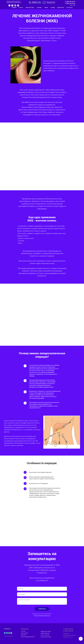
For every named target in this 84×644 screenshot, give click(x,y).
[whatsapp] (15, 6)
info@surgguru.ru (67, 634)
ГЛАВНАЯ (14, 8)
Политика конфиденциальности (28, 637)
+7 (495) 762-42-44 (70, 2)
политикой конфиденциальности (42, 616)
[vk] (9, 6)
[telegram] (12, 6)
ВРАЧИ (46, 8)
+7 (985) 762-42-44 (70, 3)
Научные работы (25, 633)
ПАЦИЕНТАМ (61, 8)
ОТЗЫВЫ (53, 8)
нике (24, 631)
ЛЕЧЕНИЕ (39, 8)
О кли (22, 631)
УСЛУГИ (21, 8)
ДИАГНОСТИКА (30, 8)
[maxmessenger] (18, 6)
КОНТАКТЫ (70, 8)
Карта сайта (24, 635)
